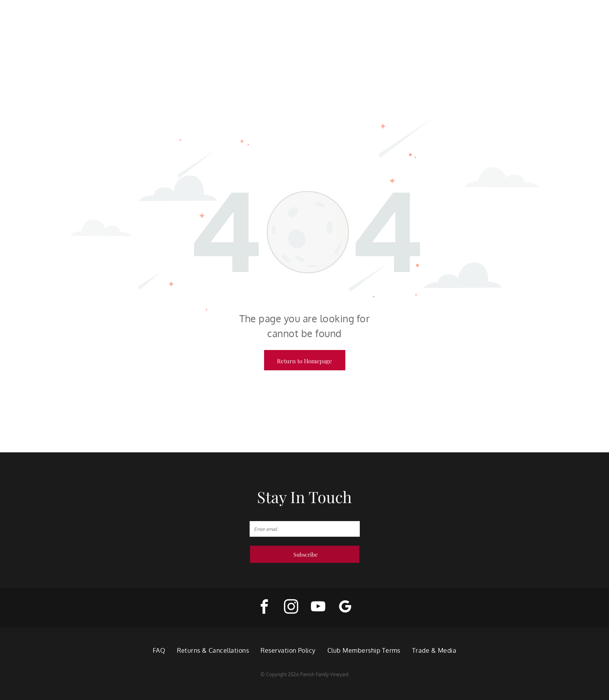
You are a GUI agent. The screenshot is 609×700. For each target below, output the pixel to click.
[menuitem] (159, 650)
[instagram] (291, 608)
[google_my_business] (345, 608)
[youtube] (318, 608)
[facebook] (264, 608)
